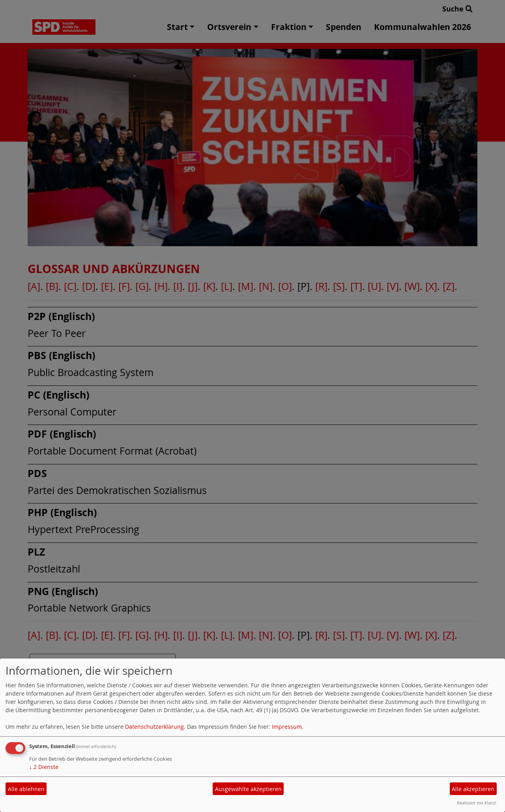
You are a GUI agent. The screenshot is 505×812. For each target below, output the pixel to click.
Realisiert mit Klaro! (477, 803)
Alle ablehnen (26, 789)
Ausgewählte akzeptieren (248, 789)
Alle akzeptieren (473, 789)
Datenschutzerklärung (154, 727)
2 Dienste (44, 767)
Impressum (287, 727)
